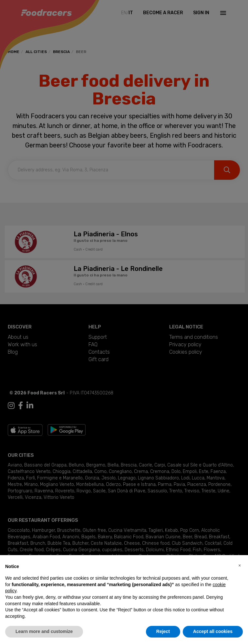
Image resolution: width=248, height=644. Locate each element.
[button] (240, 565)
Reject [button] (163, 631)
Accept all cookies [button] (213, 631)
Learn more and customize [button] (44, 631)
